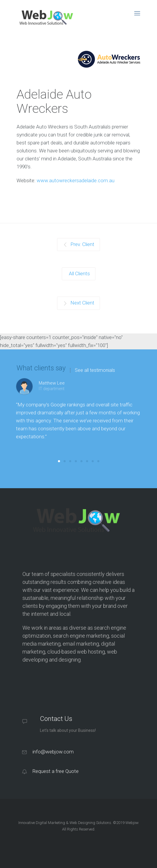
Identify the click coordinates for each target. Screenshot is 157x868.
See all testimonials (95, 370)
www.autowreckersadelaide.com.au (76, 180)
